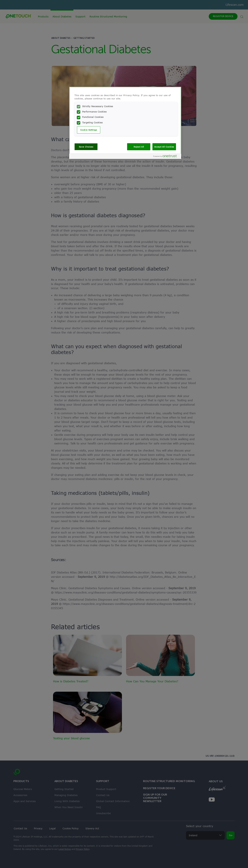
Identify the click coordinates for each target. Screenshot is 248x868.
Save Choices (86, 147)
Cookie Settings (89, 130)
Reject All (139, 147)
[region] (125, 123)
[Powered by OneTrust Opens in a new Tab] (166, 157)
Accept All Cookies (164, 147)
